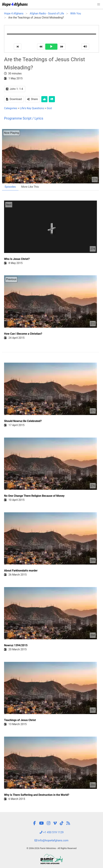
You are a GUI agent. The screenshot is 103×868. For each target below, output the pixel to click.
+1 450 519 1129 (52, 832)
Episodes (10, 187)
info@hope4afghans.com (52, 840)
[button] (99, 4)
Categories (11, 108)
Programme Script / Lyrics (24, 118)
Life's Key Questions (32, 108)
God (49, 108)
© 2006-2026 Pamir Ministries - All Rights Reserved (52, 848)
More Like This (30, 187)
